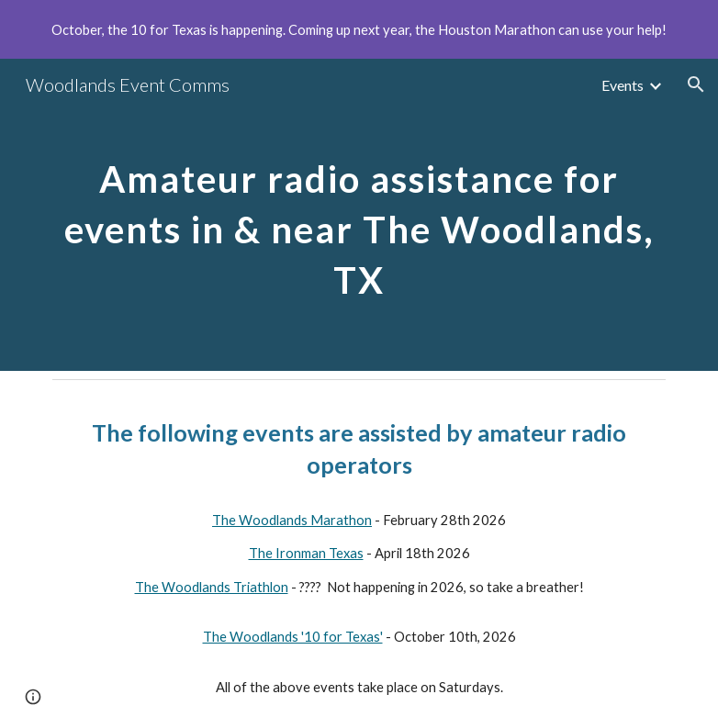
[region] (359, 29)
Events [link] (623, 85)
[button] (696, 84)
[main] (359, 215)
